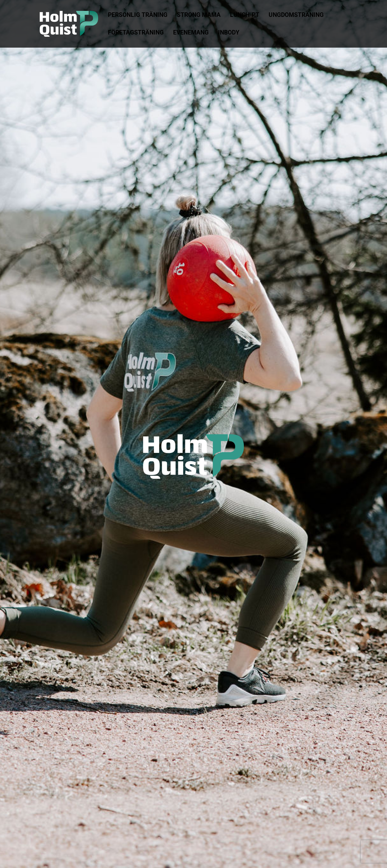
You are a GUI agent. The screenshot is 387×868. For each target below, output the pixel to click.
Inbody (229, 33)
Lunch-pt (245, 15)
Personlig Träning (138, 15)
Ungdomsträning (296, 15)
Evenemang (191, 33)
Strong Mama (199, 15)
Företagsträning (136, 33)
